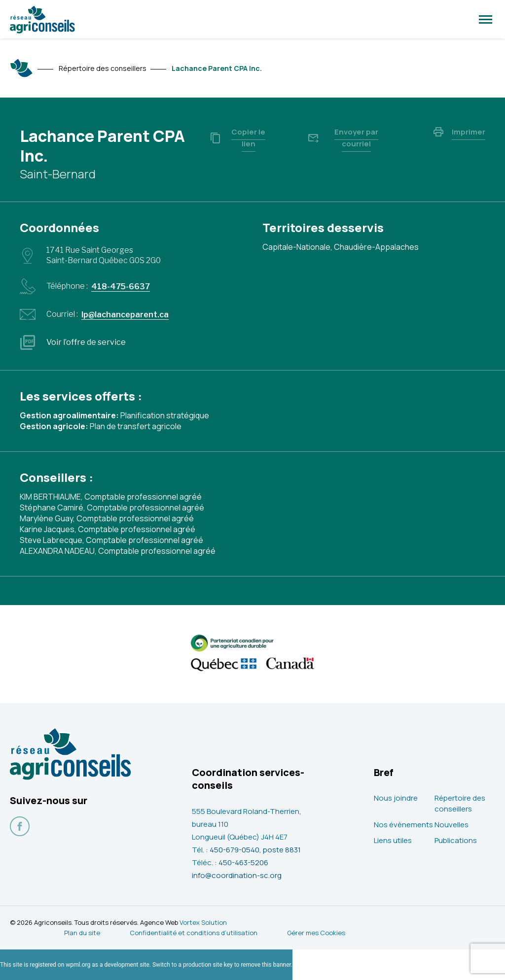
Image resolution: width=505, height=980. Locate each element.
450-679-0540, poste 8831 (255, 850)
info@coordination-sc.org (237, 875)
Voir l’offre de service (86, 342)
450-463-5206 (243, 862)
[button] (486, 19)
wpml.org (78, 965)
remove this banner (266, 965)
